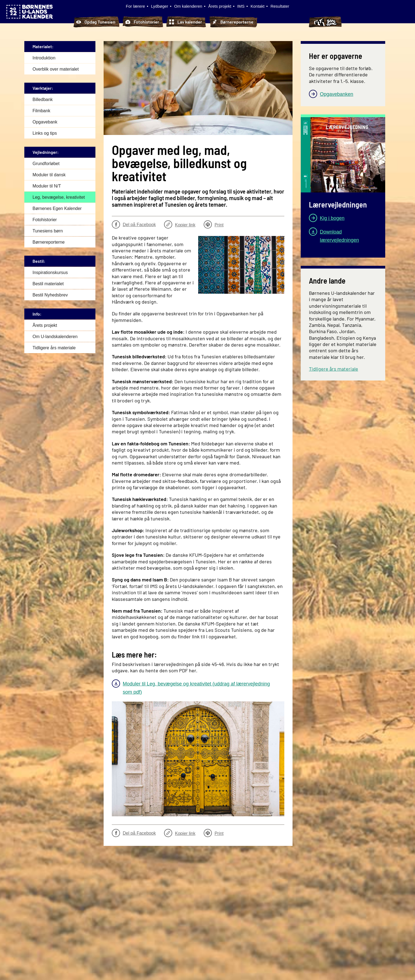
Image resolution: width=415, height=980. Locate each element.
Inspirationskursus (50, 272)
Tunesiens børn (283, 22)
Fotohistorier (142, 22)
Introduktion (44, 58)
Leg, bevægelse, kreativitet (59, 197)
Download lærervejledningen (339, 236)
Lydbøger (160, 6)
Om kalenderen (188, 6)
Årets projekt (220, 6)
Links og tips (45, 133)
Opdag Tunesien (96, 22)
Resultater (280, 6)
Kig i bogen (332, 218)
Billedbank (43, 99)
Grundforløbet (46, 163)
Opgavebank (45, 122)
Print (214, 224)
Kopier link (180, 224)
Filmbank (41, 110)
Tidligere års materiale (54, 348)
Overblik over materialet (56, 69)
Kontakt (258, 6)
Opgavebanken (337, 94)
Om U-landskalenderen (55, 336)
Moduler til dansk (49, 175)
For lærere (135, 6)
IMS (241, 6)
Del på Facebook (134, 224)
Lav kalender (186, 22)
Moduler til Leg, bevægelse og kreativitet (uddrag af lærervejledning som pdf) (196, 688)
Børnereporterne (233, 22)
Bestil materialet (48, 283)
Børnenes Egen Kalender (57, 208)
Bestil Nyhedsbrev (50, 295)
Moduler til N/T (47, 186)
